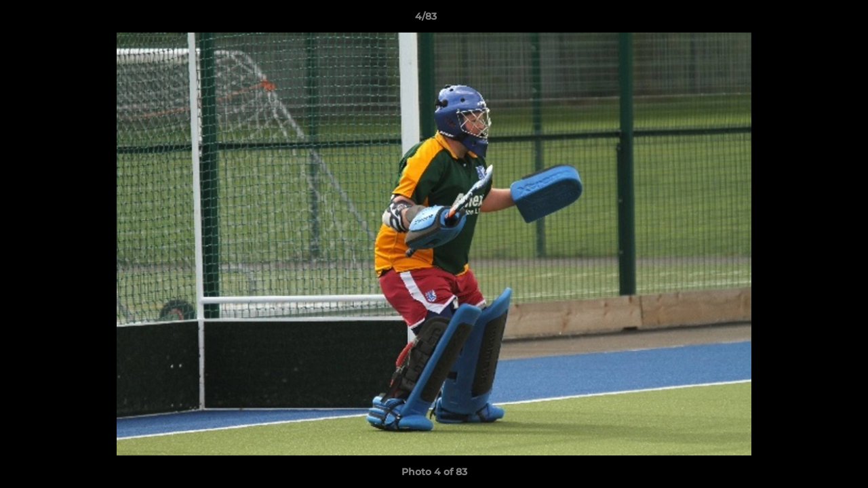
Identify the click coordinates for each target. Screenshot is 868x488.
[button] (811, 20)
